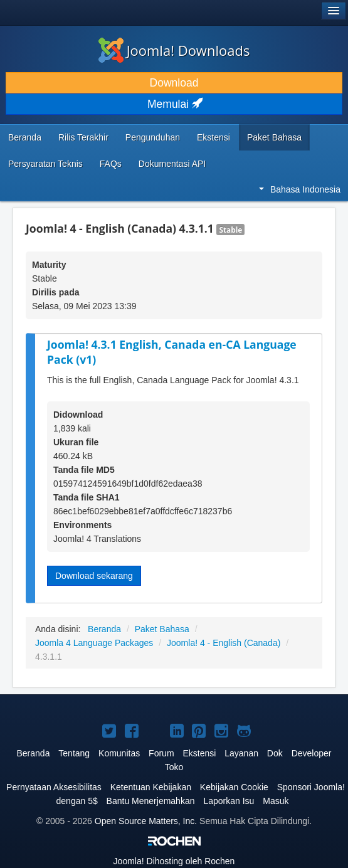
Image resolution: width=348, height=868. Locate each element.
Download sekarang (94, 576)
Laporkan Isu (229, 801)
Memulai (174, 104)
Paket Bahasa (274, 137)
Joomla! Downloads (174, 50)
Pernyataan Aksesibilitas (54, 787)
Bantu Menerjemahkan (151, 801)
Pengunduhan (153, 137)
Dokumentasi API (172, 164)
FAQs (111, 164)
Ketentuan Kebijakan (151, 787)
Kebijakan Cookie (234, 787)
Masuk (276, 801)
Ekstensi (214, 137)
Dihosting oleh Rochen (174, 861)
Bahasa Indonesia (300, 189)
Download (174, 83)
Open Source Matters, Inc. (146, 821)
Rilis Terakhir (83, 137)
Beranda (25, 137)
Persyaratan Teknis (45, 164)
